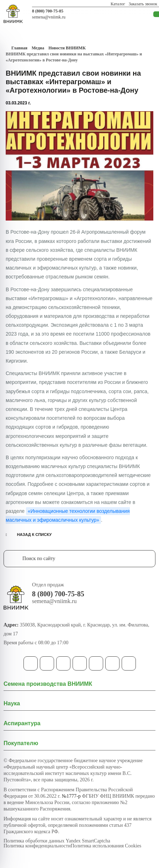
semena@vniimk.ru (49, 17)
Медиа (38, 48)
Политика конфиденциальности (37, 846)
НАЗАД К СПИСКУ (34, 535)
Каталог (118, 4)
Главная (19, 48)
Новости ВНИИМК (67, 48)
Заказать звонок (143, 4)
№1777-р (71, 796)
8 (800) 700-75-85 (48, 11)
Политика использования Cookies (106, 846)
